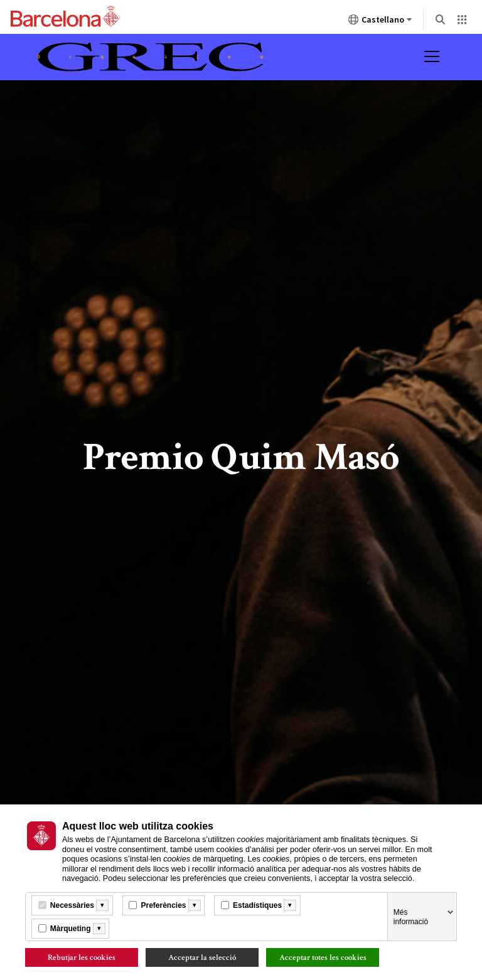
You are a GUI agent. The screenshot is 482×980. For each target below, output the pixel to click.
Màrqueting (71, 929)
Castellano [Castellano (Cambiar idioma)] (380, 22)
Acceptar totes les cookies (323, 957)
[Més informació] (102, 905)
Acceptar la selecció (202, 957)
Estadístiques (257, 905)
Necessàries (72, 905)
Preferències (163, 905)
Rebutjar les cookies (82, 957)
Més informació (411, 917)
